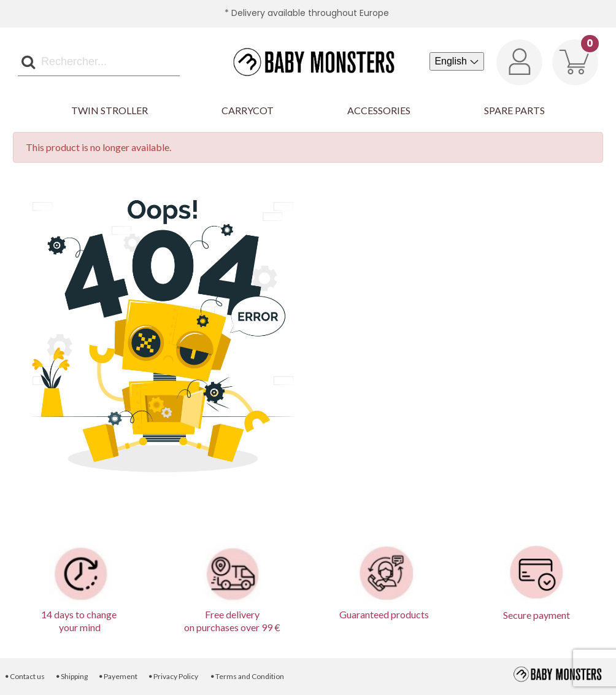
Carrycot (248, 110)
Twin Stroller (110, 110)
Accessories (379, 110)
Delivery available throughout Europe (310, 13)
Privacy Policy (173, 676)
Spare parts (514, 110)
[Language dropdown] (457, 61)
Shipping (71, 676)
